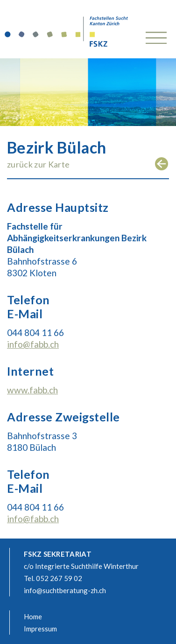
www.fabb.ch (32, 390)
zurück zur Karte (38, 164)
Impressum (40, 629)
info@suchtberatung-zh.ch (65, 590)
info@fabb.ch (33, 344)
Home (33, 616)
